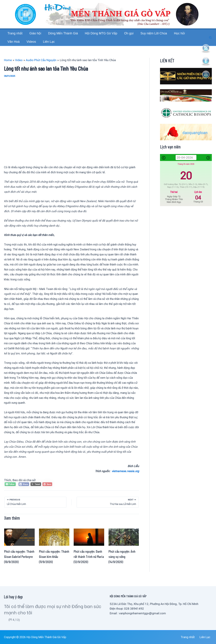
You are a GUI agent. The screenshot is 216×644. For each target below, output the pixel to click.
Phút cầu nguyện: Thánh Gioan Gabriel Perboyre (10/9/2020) (19, 563)
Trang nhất (191, 637)
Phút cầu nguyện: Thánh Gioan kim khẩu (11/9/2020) (54, 563)
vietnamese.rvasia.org (125, 478)
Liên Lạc (207, 637)
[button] (210, 41)
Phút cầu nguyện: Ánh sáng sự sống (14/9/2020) (122, 563)
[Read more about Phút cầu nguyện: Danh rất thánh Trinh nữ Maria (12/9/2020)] (89, 544)
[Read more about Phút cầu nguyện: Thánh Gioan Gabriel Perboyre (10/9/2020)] (19, 544)
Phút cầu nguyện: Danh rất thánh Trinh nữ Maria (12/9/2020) (89, 563)
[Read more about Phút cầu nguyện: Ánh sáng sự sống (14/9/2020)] (124, 544)
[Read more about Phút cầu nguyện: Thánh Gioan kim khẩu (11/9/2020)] (54, 544)
